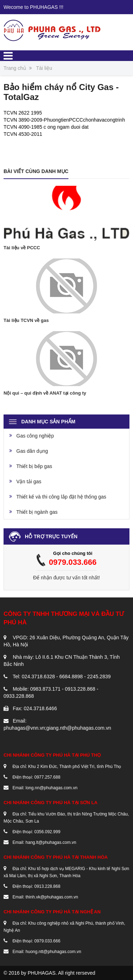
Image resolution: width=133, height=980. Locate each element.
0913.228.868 (47, 886)
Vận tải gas (29, 481)
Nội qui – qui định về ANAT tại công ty (45, 393)
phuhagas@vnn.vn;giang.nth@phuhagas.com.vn (57, 728)
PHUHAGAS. (42, 973)
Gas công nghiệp (35, 436)
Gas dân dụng (32, 451)
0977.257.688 (47, 777)
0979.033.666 (73, 562)
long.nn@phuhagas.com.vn (51, 788)
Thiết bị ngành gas (37, 512)
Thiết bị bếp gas (34, 466)
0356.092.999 (47, 832)
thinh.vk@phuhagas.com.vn (52, 897)
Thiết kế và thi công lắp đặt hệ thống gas (61, 497)
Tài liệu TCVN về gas (26, 320)
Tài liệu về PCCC (22, 248)
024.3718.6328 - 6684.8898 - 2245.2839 (66, 676)
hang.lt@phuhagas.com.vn (51, 842)
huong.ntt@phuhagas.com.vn (53, 952)
